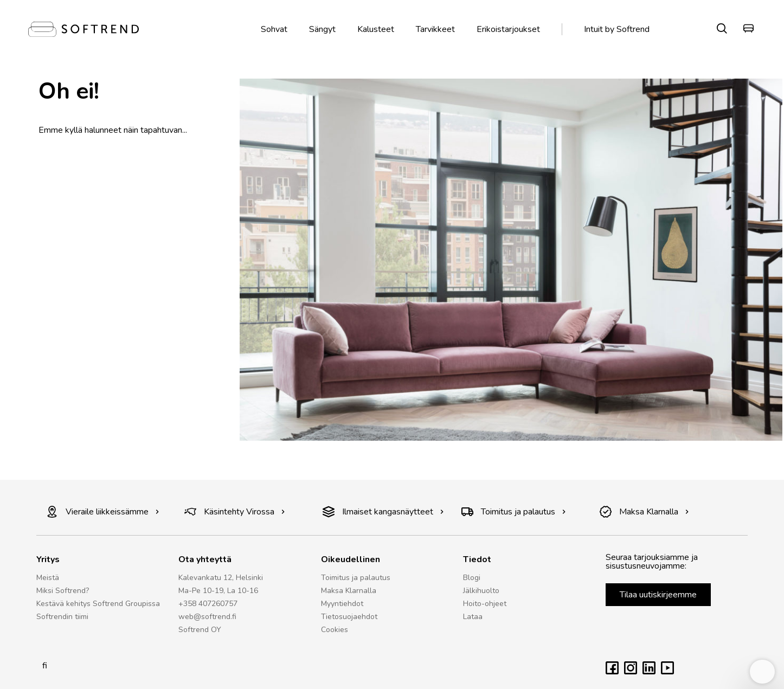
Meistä (48, 578)
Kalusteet (376, 29)
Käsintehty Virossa (235, 512)
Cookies (335, 630)
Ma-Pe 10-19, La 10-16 (218, 591)
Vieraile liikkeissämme (103, 512)
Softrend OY (200, 630)
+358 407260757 (208, 604)
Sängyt (322, 29)
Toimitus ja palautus (514, 512)
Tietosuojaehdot (349, 617)
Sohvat (274, 29)
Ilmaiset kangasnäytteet (383, 512)
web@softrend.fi (207, 617)
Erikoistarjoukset (508, 29)
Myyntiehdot (342, 604)
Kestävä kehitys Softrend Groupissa (98, 604)
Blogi (472, 578)
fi (42, 666)
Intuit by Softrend (617, 29)
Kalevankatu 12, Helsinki (221, 578)
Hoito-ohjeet (485, 604)
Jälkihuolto (481, 591)
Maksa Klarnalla (644, 512)
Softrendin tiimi (62, 617)
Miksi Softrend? (63, 591)
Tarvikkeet (435, 29)
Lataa (473, 617)
